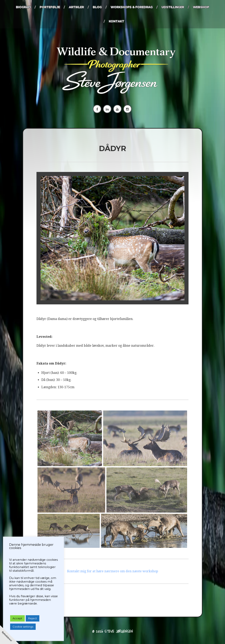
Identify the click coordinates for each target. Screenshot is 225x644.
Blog (97, 7)
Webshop (201, 7)
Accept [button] (17, 618)
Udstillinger (173, 7)
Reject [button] (33, 618)
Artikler (76, 7)
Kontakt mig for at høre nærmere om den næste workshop (113, 570)
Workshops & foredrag (132, 7)
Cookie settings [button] (23, 627)
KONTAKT (117, 21)
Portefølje (50, 7)
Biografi (23, 7)
